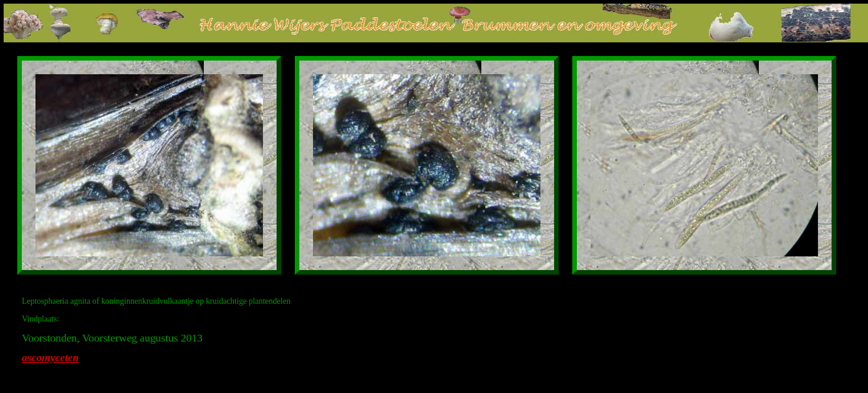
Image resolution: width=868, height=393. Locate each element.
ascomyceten (50, 357)
